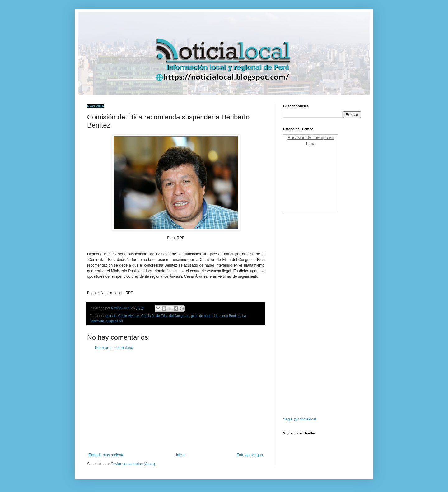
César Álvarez (129, 316)
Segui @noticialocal (300, 419)
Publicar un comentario (114, 348)
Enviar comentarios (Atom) (133, 464)
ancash (111, 316)
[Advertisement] (176, 401)
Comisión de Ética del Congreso (165, 316)
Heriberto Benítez (227, 316)
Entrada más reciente (106, 455)
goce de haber (202, 316)
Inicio (180, 455)
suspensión (114, 321)
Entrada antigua (250, 455)
